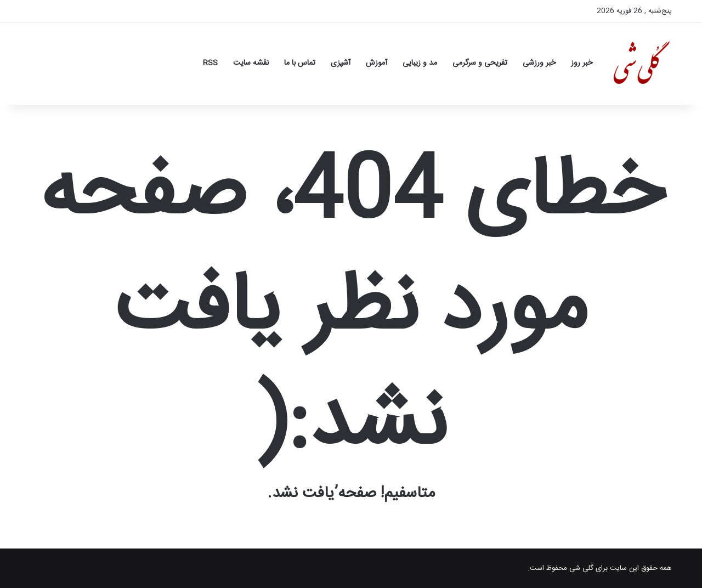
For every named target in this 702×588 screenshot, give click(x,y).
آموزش (377, 63)
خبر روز (582, 63)
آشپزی (341, 63)
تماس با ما (300, 63)
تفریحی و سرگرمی (480, 63)
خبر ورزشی (539, 63)
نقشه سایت (251, 63)
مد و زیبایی (420, 63)
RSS (210, 63)
